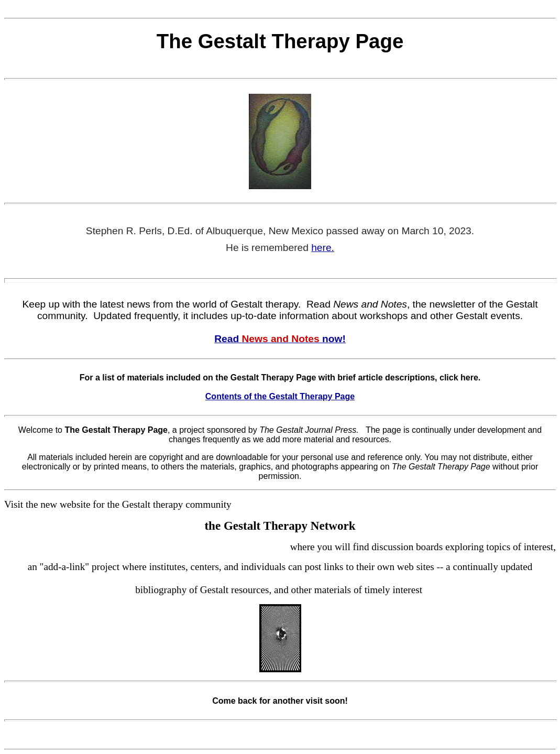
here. (323, 248)
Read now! (280, 339)
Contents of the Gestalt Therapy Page (280, 396)
